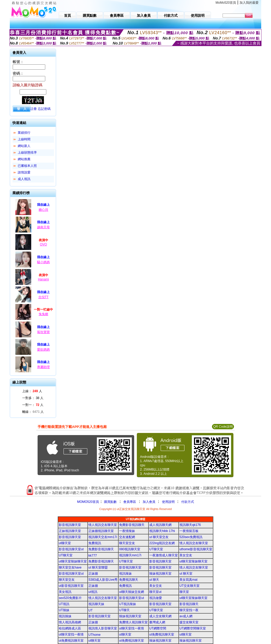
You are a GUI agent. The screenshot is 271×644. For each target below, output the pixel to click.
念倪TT (44, 297)
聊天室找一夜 (189, 610)
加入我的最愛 (249, 3)
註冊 (34, 109)
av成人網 (186, 616)
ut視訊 (93, 592)
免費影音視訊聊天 (132, 525)
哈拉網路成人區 (70, 628)
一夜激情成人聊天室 (164, 555)
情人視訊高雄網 (70, 622)
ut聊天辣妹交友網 (132, 592)
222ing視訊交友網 (162, 543)
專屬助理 (43, 367)
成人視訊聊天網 (160, 525)
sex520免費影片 (70, 598)
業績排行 (24, 133)
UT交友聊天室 (189, 586)
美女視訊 (65, 592)
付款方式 (188, 502)
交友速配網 (127, 537)
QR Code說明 (223, 427)
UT (91, 610)
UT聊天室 (156, 549)
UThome (94, 635)
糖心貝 (43, 210)
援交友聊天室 (189, 622)
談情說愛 (24, 172)
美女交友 (186, 555)
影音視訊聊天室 (70, 525)
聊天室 (184, 592)
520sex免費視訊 (191, 537)
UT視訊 (64, 604)
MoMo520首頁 (226, 3)
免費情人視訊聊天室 (133, 622)
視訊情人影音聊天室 (103, 628)
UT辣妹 (64, 610)
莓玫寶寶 (43, 332)
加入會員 (149, 502)
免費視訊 (95, 543)
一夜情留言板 (189, 531)
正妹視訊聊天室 (70, 531)
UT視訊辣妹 (128, 604)
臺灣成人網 (157, 622)
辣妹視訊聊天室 (160, 574)
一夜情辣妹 (127, 531)
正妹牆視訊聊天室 (101, 531)
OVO (44, 244)
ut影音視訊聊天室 (71, 586)
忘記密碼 (44, 109)
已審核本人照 (27, 166)
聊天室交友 (127, 543)
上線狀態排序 (27, 153)
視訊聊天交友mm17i (103, 537)
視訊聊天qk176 (190, 525)
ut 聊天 (154, 580)
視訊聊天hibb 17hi (162, 531)
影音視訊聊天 (189, 604)
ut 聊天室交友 (159, 537)
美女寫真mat (188, 580)
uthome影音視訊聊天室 (196, 549)
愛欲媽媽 (43, 350)
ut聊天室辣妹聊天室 (73, 561)
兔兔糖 (43, 314)
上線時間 (24, 139)
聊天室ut (155, 592)
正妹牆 (93, 574)
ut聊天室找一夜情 (132, 628)
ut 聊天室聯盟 (98, 567)
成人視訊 (24, 179)
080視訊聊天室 (130, 549)
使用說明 (168, 502)
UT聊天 (124, 610)
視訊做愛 (156, 598)
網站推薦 (24, 159)
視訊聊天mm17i (130, 555)
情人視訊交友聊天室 (103, 525)
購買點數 (110, 502)
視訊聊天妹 (96, 604)
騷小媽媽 (43, 262)
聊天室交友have (70, 567)
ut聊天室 (65, 543)
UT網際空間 (158, 628)
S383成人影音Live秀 (103, 580)
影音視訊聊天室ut (71, 549)
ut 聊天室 (186, 574)
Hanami (43, 279)
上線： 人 (32, 391)
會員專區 (130, 502)
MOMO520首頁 (88, 502)
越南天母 (43, 227)
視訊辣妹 (125, 574)
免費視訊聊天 (129, 580)
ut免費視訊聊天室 (162, 634)
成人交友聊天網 (160, 616)
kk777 (93, 556)
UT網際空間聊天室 (193, 628)
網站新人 (24, 146)
